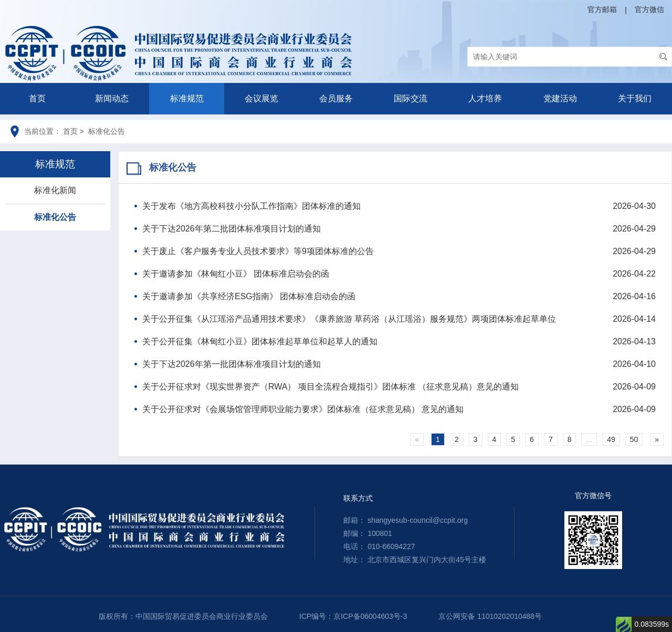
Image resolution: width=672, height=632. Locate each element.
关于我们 (635, 98)
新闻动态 (112, 98)
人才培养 (485, 98)
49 (611, 439)
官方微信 (649, 9)
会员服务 (336, 98)
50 (634, 439)
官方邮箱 (602, 9)
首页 (37, 98)
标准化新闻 (55, 190)
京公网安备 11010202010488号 (490, 616)
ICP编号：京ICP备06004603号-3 (353, 616)
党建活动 (560, 98)
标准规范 (187, 98)
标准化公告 (55, 217)
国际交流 (411, 98)
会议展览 (261, 98)
